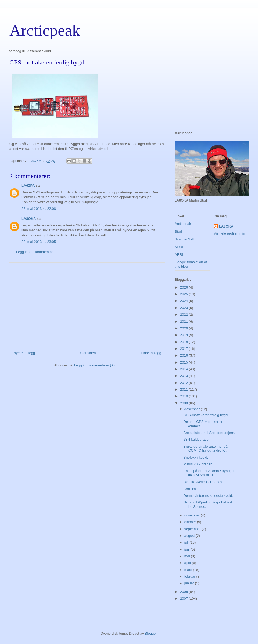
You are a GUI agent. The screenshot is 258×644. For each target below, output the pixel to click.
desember (193, 409)
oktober (191, 522)
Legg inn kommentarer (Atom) (97, 365)
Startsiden (88, 353)
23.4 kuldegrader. (197, 439)
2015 (184, 362)
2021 (184, 321)
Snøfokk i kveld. (196, 457)
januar (190, 583)
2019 (184, 335)
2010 (184, 396)
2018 (184, 342)
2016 (184, 355)
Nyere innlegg (24, 353)
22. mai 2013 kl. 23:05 (39, 242)
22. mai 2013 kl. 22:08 (39, 209)
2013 (184, 376)
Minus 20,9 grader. (198, 464)
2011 (184, 389)
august (190, 536)
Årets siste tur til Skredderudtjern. (209, 433)
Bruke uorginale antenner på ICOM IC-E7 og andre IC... (206, 449)
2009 (184, 403)
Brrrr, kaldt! (192, 489)
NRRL (179, 247)
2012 (184, 383)
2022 (184, 314)
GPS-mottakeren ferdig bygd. (206, 415)
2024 (184, 301)
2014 (184, 369)
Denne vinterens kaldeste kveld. (208, 496)
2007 (184, 598)
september (193, 529)
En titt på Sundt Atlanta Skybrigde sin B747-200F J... (209, 473)
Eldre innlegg (151, 353)
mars (189, 570)
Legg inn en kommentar (35, 252)
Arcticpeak (45, 30)
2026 (184, 287)
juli (187, 542)
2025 (184, 294)
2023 (184, 308)
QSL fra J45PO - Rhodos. (203, 482)
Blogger (151, 633)
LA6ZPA (28, 186)
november (193, 515)
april (188, 563)
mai (188, 556)
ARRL (179, 255)
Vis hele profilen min (229, 233)
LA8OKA (29, 219)
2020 (184, 328)
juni (188, 549)
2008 (184, 592)
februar (190, 576)
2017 (184, 349)
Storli (179, 231)
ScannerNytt (184, 239)
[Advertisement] (87, 305)
